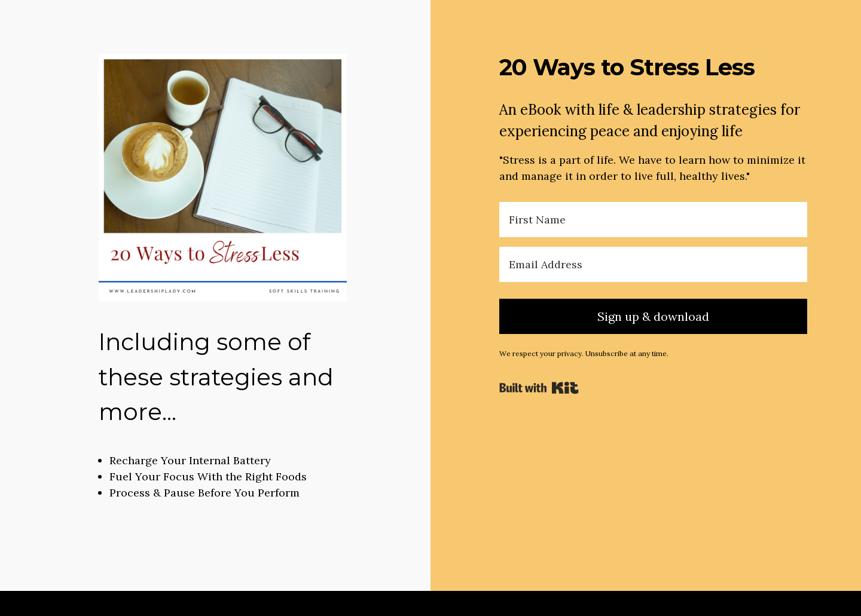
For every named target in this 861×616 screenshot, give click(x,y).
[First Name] (653, 220)
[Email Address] (653, 264)
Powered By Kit (539, 388)
